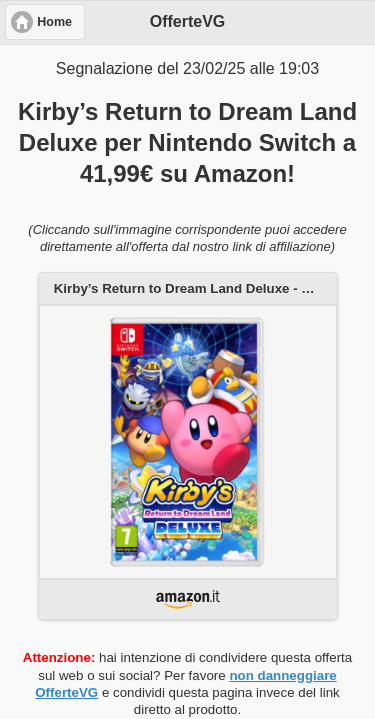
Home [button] (54, 22)
